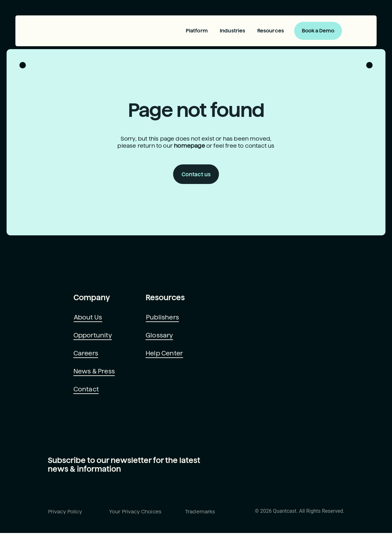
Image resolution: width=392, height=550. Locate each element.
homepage (189, 153)
